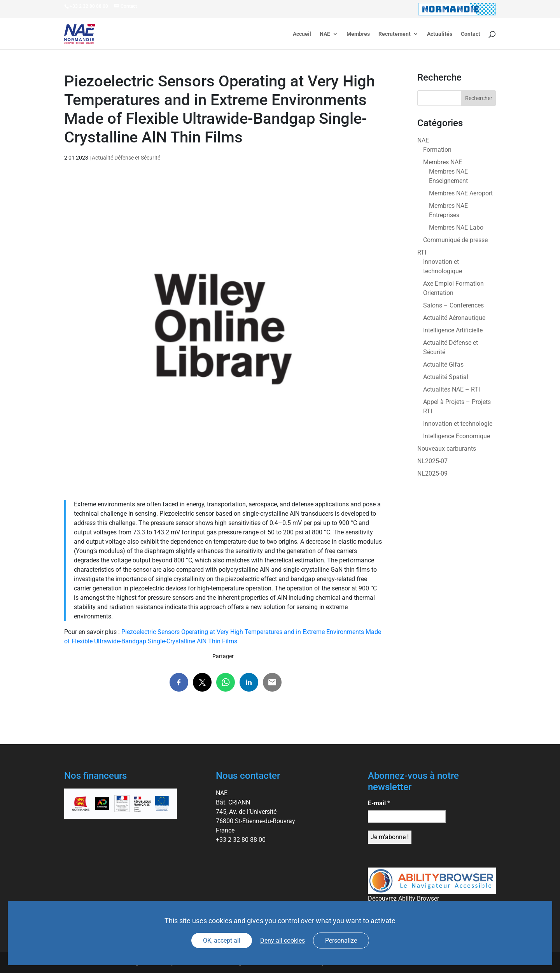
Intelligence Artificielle (453, 330)
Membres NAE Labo (456, 227)
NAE (325, 34)
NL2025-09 (432, 473)
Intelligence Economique (457, 436)
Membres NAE (443, 162)
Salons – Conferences (453, 305)
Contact (471, 34)
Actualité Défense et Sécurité (126, 158)
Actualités (440, 34)
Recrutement (395, 34)
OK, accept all (222, 941)
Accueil (302, 34)
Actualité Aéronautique (454, 318)
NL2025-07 (432, 461)
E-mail (379, 803)
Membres (358, 34)
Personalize (341, 941)
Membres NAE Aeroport (461, 193)
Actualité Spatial (446, 377)
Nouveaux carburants (447, 449)
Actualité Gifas (443, 364)
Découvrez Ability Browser (403, 898)
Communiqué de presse (455, 240)
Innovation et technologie (458, 424)
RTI (422, 252)
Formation (437, 150)
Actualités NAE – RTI (451, 389)
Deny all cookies (283, 941)
